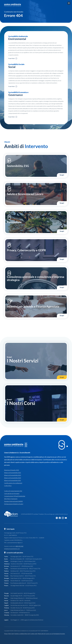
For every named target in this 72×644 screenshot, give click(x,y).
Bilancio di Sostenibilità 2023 (13, 475)
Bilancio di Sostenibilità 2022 (13, 473)
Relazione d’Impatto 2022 (12, 470)
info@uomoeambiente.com (12, 549)
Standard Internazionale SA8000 (13, 501)
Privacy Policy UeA (9, 634)
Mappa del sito (42, 634)
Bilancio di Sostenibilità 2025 (13, 480)
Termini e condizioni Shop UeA (22, 634)
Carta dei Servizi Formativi (12, 493)
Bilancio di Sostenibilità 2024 (13, 478)
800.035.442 (20, 546)
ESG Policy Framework (11, 499)
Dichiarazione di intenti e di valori (14, 504)
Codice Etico (8, 486)
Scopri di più (11, 58)
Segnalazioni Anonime (59, 634)
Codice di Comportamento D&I (13, 491)
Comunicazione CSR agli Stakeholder (15, 496)
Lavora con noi (50, 634)
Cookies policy (34, 634)
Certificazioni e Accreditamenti (13, 483)
